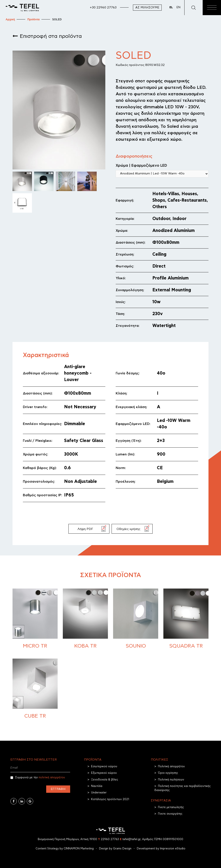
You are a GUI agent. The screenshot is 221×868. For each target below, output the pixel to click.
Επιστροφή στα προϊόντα (51, 36)
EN (178, 7)
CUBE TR (35, 716)
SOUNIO (136, 646)
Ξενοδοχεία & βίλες (105, 780)
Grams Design (122, 849)
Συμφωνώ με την (38, 778)
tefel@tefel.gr (130, 839)
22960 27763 (108, 839)
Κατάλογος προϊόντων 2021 (110, 799)
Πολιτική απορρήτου (171, 767)
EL (171, 7)
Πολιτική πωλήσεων (171, 780)
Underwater (99, 793)
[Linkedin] (22, 801)
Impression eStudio (173, 849)
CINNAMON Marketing (79, 849)
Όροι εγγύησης (168, 773)
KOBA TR (85, 646)
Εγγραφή (58, 789)
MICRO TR (35, 646)
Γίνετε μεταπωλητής (171, 807)
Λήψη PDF (85, 529)
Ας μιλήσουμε (147, 8)
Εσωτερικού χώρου (104, 767)
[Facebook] (14, 801)
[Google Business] (30, 801)
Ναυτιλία (97, 786)
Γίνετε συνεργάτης (170, 814)
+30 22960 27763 (103, 7)
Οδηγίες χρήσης (128, 529)
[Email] (40, 768)
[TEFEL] (22, 7)
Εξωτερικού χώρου (104, 773)
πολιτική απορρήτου (52, 778)
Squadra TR (186, 646)
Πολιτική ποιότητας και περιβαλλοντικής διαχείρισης (182, 788)
